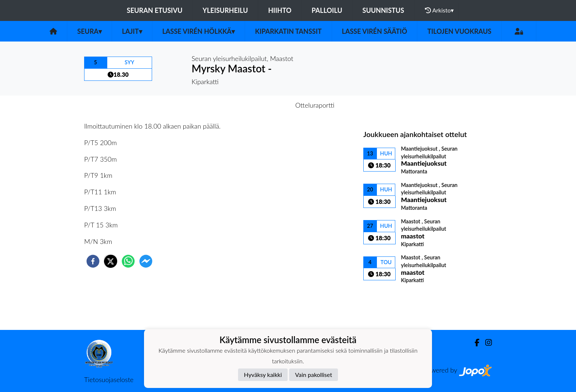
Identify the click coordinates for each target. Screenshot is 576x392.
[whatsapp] (128, 261)
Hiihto (280, 10)
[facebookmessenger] (146, 261)
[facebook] (93, 261)
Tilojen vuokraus (459, 31)
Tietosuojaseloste (109, 380)
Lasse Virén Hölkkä (199, 31)
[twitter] (111, 261)
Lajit (132, 31)
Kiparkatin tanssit (288, 31)
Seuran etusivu (155, 10)
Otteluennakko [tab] (263, 105)
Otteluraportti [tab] (315, 105)
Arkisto (439, 10)
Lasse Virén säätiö (375, 31)
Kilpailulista (388, 305)
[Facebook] (474, 343)
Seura (89, 31)
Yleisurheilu (225, 10)
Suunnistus (384, 10)
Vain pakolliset (314, 375)
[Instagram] (486, 343)
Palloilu (327, 10)
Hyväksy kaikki (263, 375)
